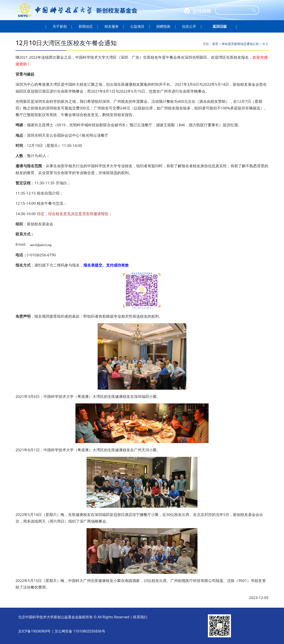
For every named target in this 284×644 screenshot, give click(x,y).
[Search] (234, 10)
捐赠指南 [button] (163, 26)
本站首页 (228, 44)
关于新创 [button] (60, 26)
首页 (215, 44)
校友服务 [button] (111, 26)
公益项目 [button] (137, 26)
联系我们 (140, 617)
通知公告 (253, 44)
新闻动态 (240, 44)
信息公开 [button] (189, 26)
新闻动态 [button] (86, 26)
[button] (220, 26)
